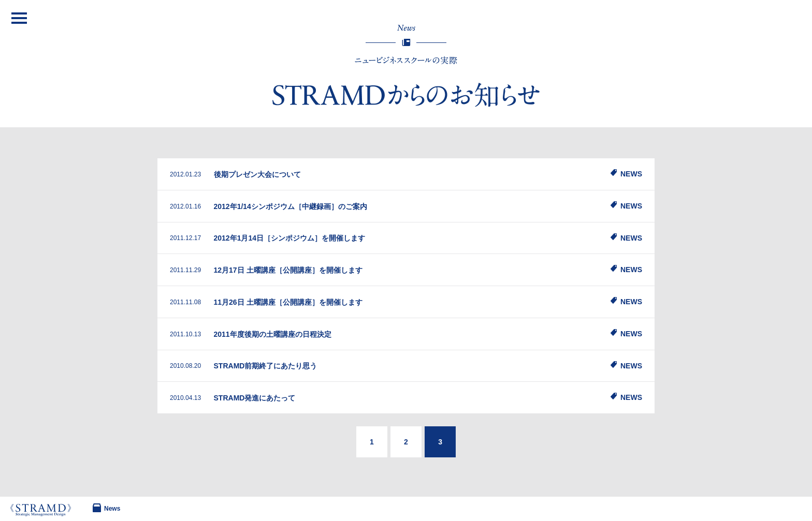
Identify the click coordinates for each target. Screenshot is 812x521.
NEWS (631, 174)
